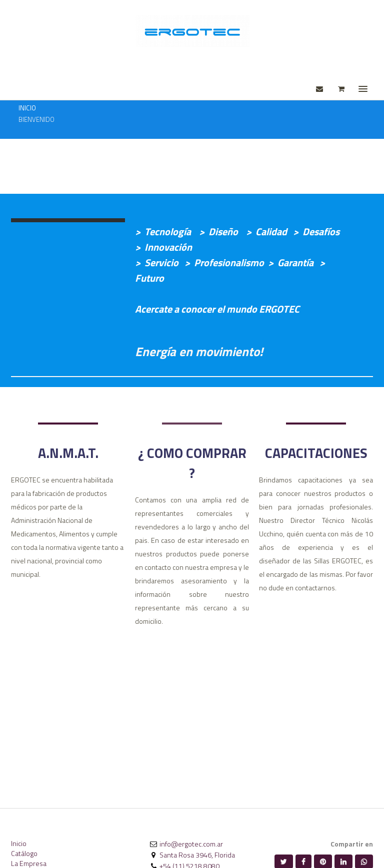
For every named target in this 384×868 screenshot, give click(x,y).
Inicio (19, 843)
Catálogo (24, 853)
